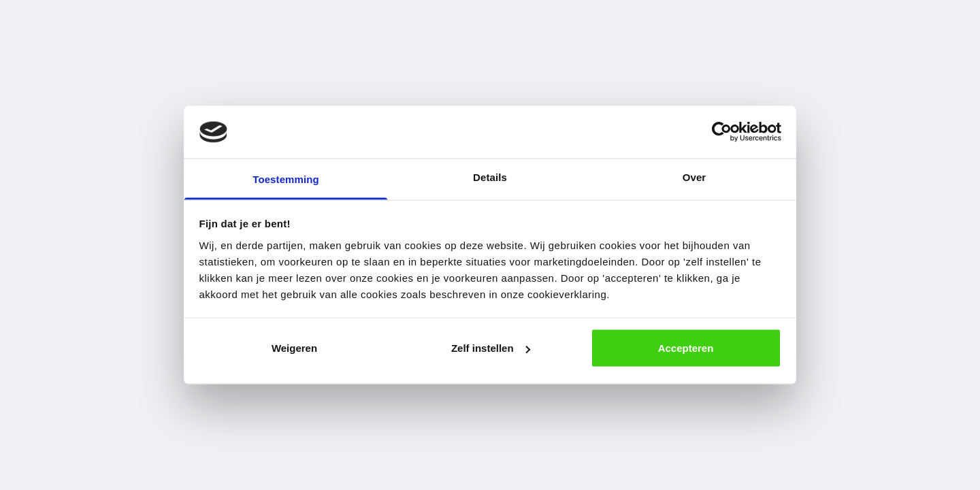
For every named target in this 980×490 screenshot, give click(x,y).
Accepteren (686, 348)
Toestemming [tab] (286, 179)
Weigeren (294, 348)
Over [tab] (695, 177)
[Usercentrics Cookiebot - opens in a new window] (722, 132)
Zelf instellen (491, 348)
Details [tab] (490, 177)
